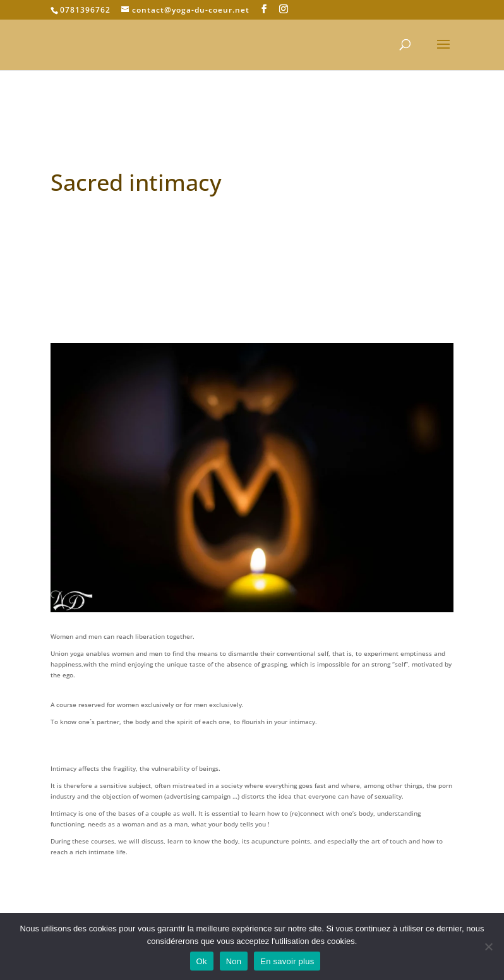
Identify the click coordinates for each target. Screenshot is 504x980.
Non (234, 961)
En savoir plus (287, 961)
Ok (202, 961)
